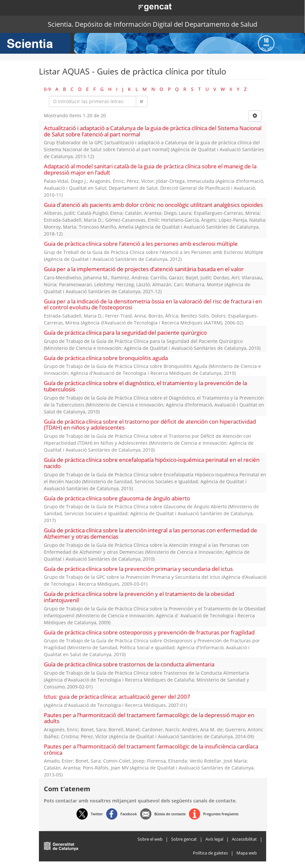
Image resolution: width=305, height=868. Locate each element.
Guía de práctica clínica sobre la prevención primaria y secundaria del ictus (138, 569)
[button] (147, 7)
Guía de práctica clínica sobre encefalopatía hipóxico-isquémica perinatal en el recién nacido (152, 463)
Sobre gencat (184, 839)
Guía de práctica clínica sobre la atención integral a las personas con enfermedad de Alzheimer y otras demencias (151, 533)
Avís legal (214, 839)
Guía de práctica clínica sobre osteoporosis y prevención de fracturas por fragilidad (149, 632)
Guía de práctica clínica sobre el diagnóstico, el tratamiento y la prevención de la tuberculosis (145, 386)
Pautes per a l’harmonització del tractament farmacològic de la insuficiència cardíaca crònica (151, 749)
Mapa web (247, 853)
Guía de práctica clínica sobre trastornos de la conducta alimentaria (129, 664)
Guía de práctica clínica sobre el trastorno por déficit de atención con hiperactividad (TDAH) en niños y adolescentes (150, 425)
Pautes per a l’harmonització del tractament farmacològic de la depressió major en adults (149, 718)
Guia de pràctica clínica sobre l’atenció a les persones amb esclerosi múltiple (141, 244)
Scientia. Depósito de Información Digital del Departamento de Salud (152, 24)
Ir (142, 101)
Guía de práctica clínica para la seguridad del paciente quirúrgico (125, 333)
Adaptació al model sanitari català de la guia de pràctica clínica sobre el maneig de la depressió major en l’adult (150, 169)
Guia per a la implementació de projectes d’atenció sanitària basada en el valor (144, 269)
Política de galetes (210, 853)
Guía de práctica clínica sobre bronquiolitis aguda (106, 358)
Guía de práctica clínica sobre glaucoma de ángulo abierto (117, 498)
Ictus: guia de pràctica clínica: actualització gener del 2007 (117, 697)
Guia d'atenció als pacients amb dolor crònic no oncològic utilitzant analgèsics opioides (153, 205)
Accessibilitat (244, 839)
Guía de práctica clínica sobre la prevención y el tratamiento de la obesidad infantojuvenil (139, 597)
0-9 (47, 89)
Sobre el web (150, 839)
